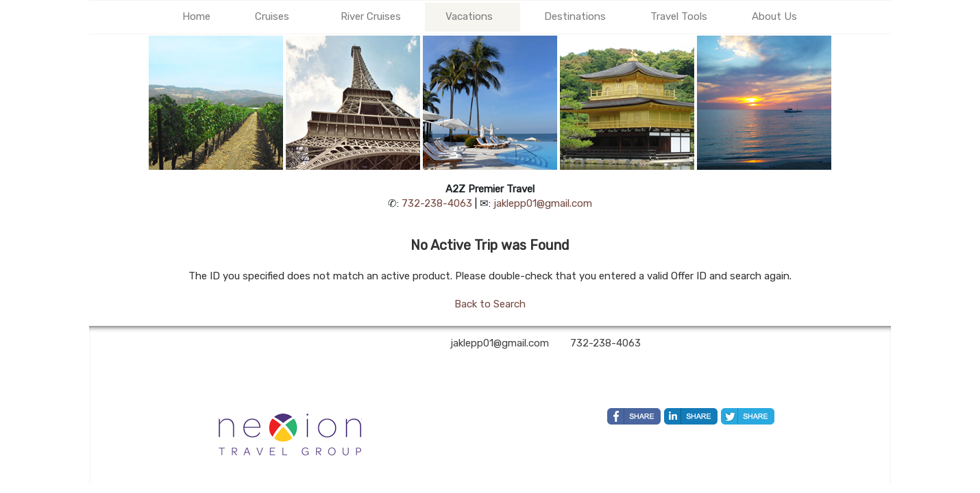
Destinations (575, 16)
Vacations (469, 16)
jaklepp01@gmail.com (543, 203)
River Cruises (371, 16)
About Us (774, 16)
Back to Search (490, 304)
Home (196, 16)
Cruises (272, 16)
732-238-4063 (437, 203)
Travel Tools (679, 16)
